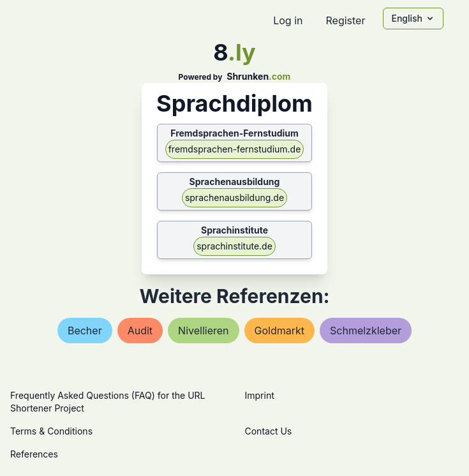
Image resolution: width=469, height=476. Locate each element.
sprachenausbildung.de (234, 197)
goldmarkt (280, 331)
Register (345, 20)
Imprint (260, 395)
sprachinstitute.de (234, 246)
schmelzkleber (366, 331)
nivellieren (203, 331)
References (34, 454)
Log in (288, 20)
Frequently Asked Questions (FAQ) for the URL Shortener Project (108, 402)
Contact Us (269, 431)
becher (85, 331)
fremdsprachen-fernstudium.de (235, 149)
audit (140, 331)
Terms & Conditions (51, 431)
